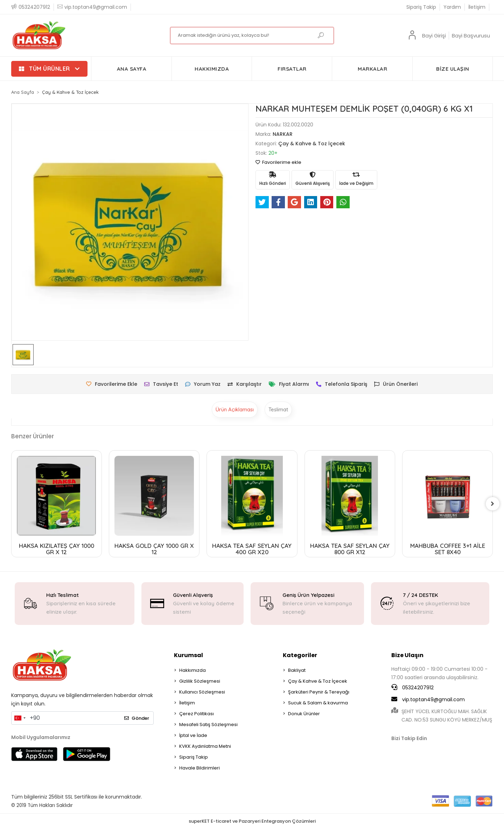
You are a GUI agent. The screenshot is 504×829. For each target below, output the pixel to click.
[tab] (235, 410)
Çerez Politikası (197, 714)
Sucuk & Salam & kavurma (318, 703)
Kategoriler (300, 655)
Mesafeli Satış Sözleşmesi (208, 724)
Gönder (137, 718)
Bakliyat (297, 670)
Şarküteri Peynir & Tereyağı (319, 692)
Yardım (452, 7)
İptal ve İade (193, 735)
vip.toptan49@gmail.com (428, 699)
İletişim (477, 7)
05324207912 (412, 688)
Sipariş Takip (421, 7)
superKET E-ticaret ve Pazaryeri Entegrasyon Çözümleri (252, 821)
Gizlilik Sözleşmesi (200, 681)
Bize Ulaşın (407, 655)
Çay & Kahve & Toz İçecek (318, 681)
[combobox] (20, 718)
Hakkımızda (192, 670)
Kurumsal (188, 655)
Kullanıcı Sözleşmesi (202, 692)
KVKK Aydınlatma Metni (205, 746)
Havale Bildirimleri (199, 768)
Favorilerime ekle (278, 162)
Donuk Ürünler (304, 714)
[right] (493, 504)
